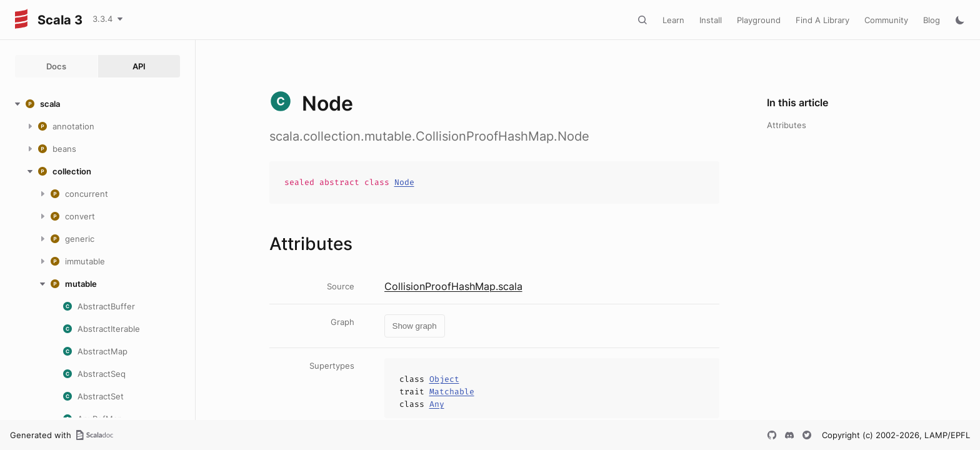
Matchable (452, 392)
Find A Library (822, 20)
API (139, 66)
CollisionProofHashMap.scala (453, 286)
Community (886, 20)
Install (711, 20)
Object (444, 379)
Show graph (415, 326)
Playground (759, 20)
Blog (932, 20)
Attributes (787, 125)
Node (404, 182)
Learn (673, 20)
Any (437, 404)
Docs (56, 66)
